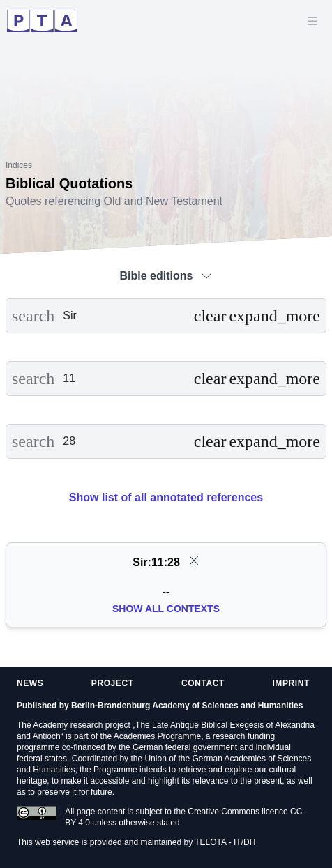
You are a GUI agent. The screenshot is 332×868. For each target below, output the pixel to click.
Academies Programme (157, 736)
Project (113, 683)
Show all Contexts (166, 609)
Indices (19, 165)
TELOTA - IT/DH (225, 842)
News (30, 683)
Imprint (291, 683)
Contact (203, 683)
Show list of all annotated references (166, 497)
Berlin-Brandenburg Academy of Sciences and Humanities (187, 706)
